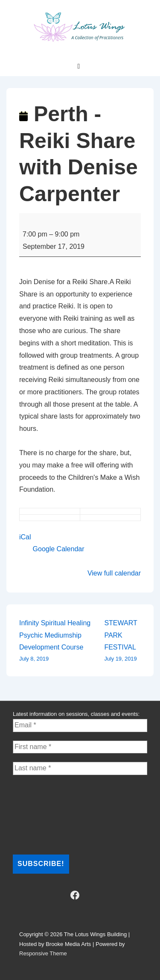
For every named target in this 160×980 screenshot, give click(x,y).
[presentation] (48, 814)
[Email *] (80, 725)
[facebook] (75, 895)
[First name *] (80, 747)
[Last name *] (80, 768)
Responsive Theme (43, 953)
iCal (25, 537)
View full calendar (114, 573)
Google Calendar (59, 549)
